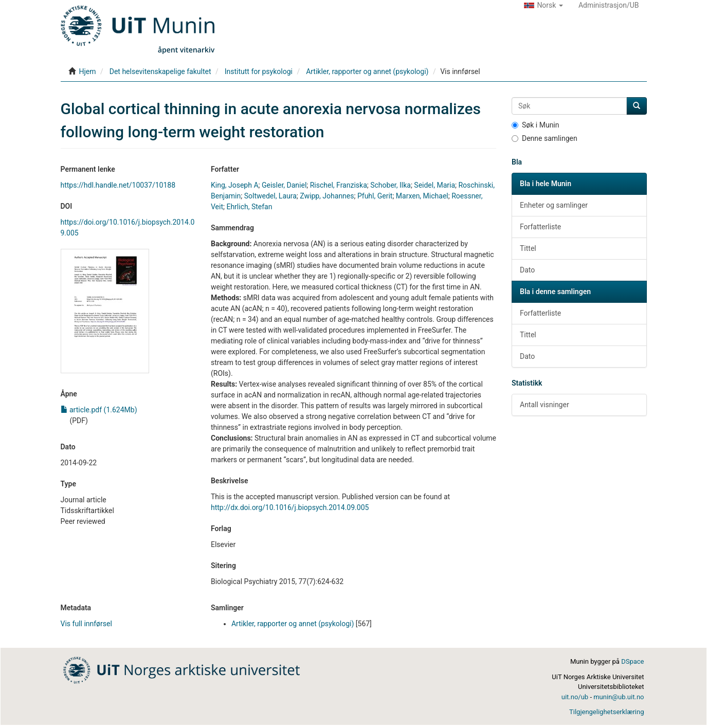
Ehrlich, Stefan (249, 207)
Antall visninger (545, 405)
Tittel (528, 248)
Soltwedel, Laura (270, 196)
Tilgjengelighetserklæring (606, 712)
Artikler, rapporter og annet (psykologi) (367, 71)
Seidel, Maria (434, 185)
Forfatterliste (540, 227)
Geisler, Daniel (284, 185)
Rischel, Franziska (339, 185)
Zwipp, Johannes (327, 196)
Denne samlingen (545, 138)
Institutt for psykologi (259, 71)
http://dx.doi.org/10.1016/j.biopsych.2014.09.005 (290, 507)
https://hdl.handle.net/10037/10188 (118, 185)
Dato (527, 270)
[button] (543, 5)
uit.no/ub (575, 697)
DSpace (632, 661)
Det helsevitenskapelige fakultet (160, 71)
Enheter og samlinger (554, 205)
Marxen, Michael (422, 196)
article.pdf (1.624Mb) (99, 410)
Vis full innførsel (86, 624)
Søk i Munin (536, 125)
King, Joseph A (235, 185)
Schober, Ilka (391, 185)
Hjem (87, 71)
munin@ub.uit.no (619, 697)
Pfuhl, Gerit (375, 196)
